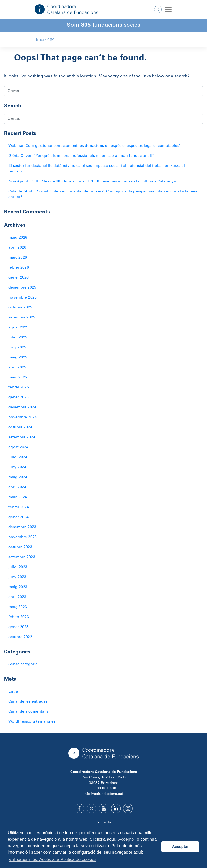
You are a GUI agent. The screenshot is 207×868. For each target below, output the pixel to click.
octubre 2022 (20, 637)
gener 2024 (19, 517)
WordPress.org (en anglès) (33, 722)
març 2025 (18, 378)
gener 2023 (19, 627)
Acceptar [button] (180, 847)
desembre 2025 (22, 288)
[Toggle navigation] (168, 9)
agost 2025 (18, 328)
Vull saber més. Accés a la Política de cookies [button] (53, 859)
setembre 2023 (22, 557)
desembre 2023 (22, 527)
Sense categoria (23, 664)
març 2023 (18, 607)
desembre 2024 (22, 408)
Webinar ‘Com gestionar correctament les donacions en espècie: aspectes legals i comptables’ (94, 146)
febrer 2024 (19, 507)
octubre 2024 (20, 428)
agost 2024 (18, 447)
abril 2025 (17, 368)
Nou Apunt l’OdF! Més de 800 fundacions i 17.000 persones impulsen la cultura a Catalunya (92, 182)
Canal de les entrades (28, 702)
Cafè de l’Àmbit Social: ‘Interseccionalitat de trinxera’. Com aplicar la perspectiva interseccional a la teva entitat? (103, 194)
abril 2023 (17, 597)
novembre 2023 (23, 537)
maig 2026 (18, 238)
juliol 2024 (18, 457)
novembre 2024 (23, 418)
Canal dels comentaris (29, 712)
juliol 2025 (18, 338)
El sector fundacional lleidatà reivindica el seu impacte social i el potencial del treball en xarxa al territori (97, 169)
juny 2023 (17, 577)
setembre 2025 (22, 318)
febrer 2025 (19, 388)
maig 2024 (18, 477)
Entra (13, 692)
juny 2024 (17, 467)
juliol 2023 (18, 567)
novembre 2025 (23, 298)
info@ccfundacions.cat (103, 794)
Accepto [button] (126, 839)
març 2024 (18, 497)
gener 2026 (19, 278)
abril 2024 (17, 487)
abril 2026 (17, 248)
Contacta (103, 823)
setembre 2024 (22, 438)
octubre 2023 (20, 547)
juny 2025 (17, 348)
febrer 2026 (19, 268)
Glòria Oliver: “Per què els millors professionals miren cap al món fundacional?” (82, 156)
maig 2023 (18, 587)
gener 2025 (19, 398)
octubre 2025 (20, 308)
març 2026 (18, 258)
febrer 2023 (19, 617)
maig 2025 (18, 358)
